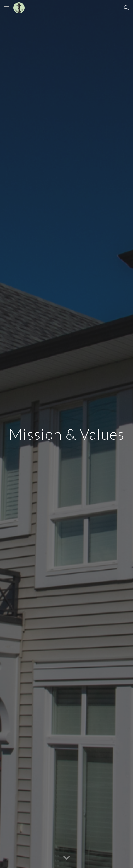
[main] (67, 434)
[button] (7, 8)
